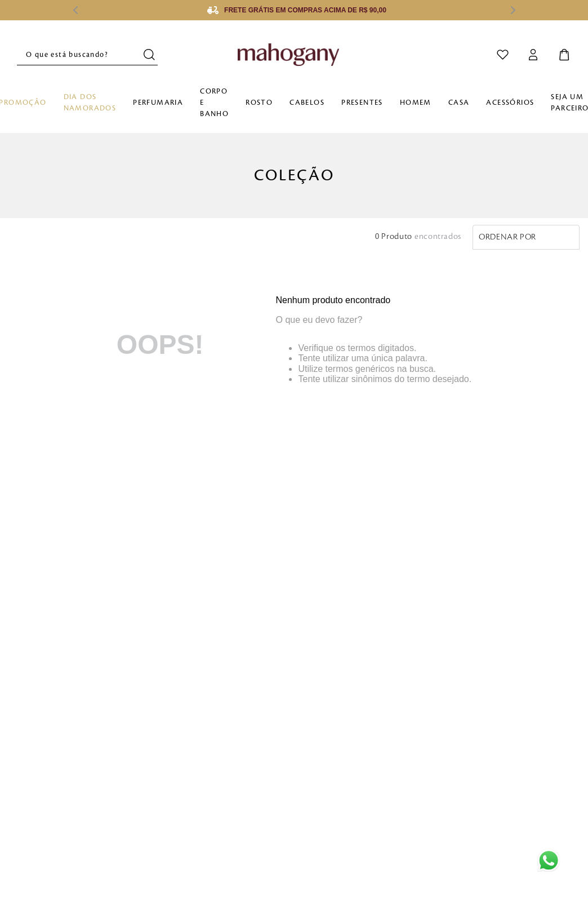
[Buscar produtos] (151, 54)
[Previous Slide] (75, 10)
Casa (459, 103)
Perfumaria (158, 103)
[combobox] (87, 55)
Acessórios (510, 103)
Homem (416, 103)
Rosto (259, 103)
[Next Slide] (513, 10)
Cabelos (307, 103)
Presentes (362, 103)
